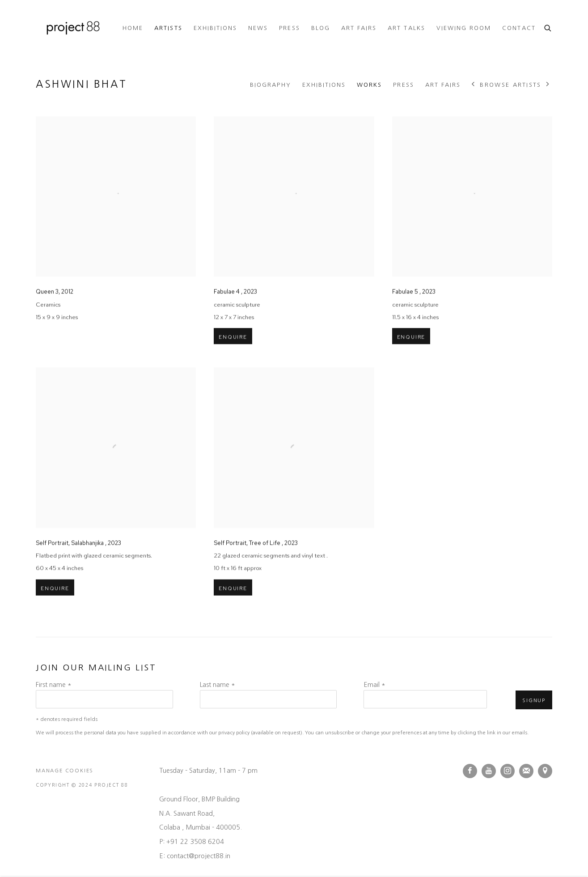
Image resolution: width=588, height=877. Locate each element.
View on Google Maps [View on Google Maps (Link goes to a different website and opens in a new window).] (545, 771)
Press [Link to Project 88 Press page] (289, 28)
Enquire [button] (233, 356)
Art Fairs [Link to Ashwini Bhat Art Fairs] (443, 85)
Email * (374, 685)
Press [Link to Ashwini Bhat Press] (403, 85)
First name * (54, 685)
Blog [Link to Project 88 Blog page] (321, 28)
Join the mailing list (526, 771)
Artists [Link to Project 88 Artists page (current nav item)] (168, 28)
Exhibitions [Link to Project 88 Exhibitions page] (216, 28)
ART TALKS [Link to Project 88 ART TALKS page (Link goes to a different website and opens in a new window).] (406, 28)
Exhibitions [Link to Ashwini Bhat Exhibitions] (324, 85)
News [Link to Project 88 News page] (258, 28)
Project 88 (72, 28)
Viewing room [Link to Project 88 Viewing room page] (464, 28)
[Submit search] (548, 27)
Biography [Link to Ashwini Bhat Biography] (270, 85)
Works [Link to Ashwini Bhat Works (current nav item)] (369, 85)
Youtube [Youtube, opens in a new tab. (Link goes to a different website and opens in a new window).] (489, 771)
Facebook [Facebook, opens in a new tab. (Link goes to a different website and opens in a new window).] (470, 771)
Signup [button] (534, 700)
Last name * (218, 685)
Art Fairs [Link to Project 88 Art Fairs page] (359, 28)
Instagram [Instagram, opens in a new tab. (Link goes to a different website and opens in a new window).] (508, 771)
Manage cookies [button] (65, 771)
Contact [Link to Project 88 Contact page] (519, 28)
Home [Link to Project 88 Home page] (133, 28)
